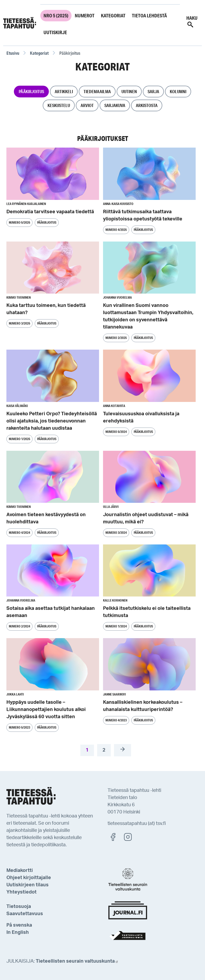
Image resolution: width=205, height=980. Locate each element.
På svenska (19, 925)
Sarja (153, 91)
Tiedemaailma (97, 91)
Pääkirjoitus (31, 91)
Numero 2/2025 (116, 338)
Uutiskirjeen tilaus (27, 885)
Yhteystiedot (21, 892)
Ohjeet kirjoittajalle (29, 878)
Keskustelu (59, 105)
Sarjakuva (115, 105)
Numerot (85, 15)
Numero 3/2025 (19, 323)
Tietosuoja (19, 907)
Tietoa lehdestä (149, 15)
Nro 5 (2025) (56, 15)
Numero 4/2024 (19, 533)
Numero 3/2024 (116, 533)
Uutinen (129, 91)
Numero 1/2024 (116, 626)
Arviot (87, 105)
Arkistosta (147, 105)
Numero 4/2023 (116, 720)
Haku (192, 22)
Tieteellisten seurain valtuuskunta (77, 961)
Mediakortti (20, 871)
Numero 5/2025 (19, 222)
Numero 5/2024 (116, 432)
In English (18, 932)
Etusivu (13, 53)
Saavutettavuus (25, 914)
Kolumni (178, 91)
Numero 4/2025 (116, 230)
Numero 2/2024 (19, 626)
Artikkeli (64, 91)
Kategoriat (113, 15)
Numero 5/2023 (19, 727)
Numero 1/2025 (19, 439)
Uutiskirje (55, 32)
